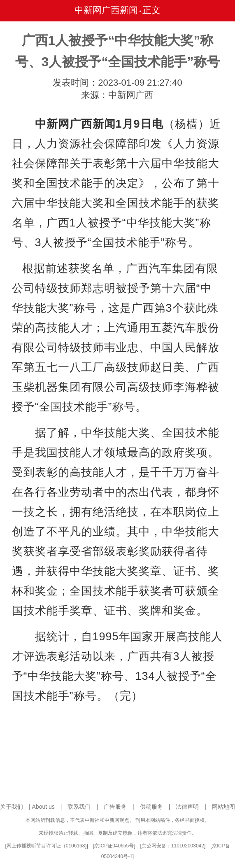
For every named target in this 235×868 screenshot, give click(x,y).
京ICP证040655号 (114, 846)
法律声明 (187, 807)
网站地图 (223, 807)
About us (43, 807)
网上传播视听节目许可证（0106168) (47, 846)
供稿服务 (151, 807)
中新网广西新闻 (106, 10)
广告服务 (115, 807)
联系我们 (79, 807)
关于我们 (12, 807)
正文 (151, 10)
